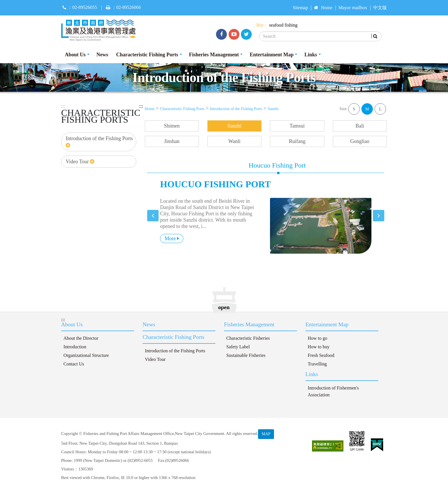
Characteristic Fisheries (248, 338)
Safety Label (238, 347)
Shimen (172, 126)
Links (311, 55)
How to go (317, 338)
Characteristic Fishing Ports (147, 55)
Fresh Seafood (321, 355)
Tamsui (297, 126)
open (224, 307)
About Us (75, 55)
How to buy (319, 347)
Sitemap (300, 8)
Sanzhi (273, 109)
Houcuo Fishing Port (277, 165)
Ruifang (297, 141)
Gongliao (360, 141)
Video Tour (80, 162)
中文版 (380, 8)
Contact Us (74, 364)
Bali (360, 126)
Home (323, 8)
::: (63, 106)
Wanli (234, 141)
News (102, 55)
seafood (276, 25)
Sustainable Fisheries (246, 355)
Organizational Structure (86, 355)
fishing (291, 25)
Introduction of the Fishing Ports (99, 142)
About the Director (81, 338)
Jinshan (172, 141)
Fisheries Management (214, 55)
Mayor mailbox (353, 8)
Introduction (75, 347)
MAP (266, 434)
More (172, 238)
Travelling (317, 364)
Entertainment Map (272, 55)
